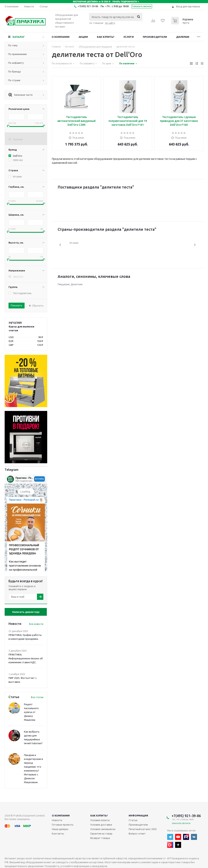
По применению (18, 54)
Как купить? (106, 37)
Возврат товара (100, 838)
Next (195, 245)
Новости (57, 820)
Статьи (133, 820)
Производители (155, 37)
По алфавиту (16, 63)
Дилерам (183, 37)
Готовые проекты (63, 825)
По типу (13, 45)
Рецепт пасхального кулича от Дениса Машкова (31, 712)
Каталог (19, 37)
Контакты (58, 834)
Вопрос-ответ (137, 834)
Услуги (129, 37)
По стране (14, 80)
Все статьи (37, 697)
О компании (61, 37)
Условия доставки (101, 825)
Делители (77, 284)
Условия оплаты (100, 820)
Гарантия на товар (101, 834)
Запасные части (20, 95)
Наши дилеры (60, 829)
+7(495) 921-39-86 (88, 6)
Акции (83, 37)
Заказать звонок (142, 6)
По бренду (14, 71)
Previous (60, 245)
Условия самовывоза (103, 829)
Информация (138, 815)
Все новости (36, 624)
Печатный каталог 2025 (143, 829)
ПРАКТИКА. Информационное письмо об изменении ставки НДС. (26, 658)
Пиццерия (64, 284)
